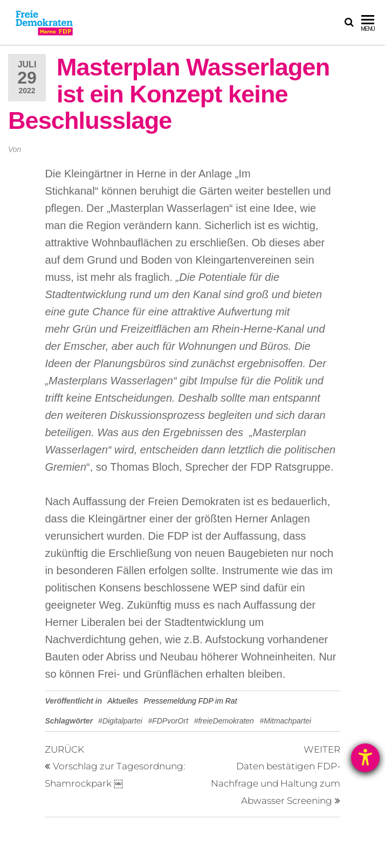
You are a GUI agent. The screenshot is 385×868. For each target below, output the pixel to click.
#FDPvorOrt (168, 721)
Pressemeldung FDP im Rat (191, 701)
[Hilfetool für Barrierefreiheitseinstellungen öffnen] (365, 758)
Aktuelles (123, 701)
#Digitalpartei (120, 721)
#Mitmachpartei (285, 721)
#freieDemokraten (224, 721)
